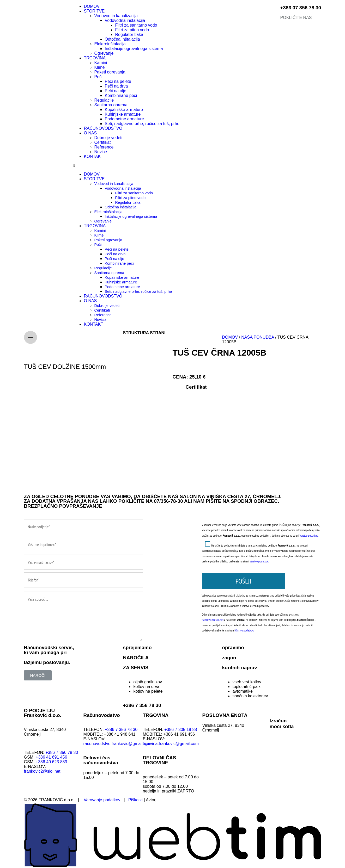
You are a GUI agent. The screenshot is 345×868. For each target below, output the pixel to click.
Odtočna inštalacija (122, 39)
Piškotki (135, 800)
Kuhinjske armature (123, 114)
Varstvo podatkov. (309, 535)
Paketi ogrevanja (110, 72)
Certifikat (196, 387)
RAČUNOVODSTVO (103, 128)
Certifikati (103, 142)
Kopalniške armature (124, 110)
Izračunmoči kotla (282, 724)
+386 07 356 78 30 (301, 8)
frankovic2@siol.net (213, 620)
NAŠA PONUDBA (258, 337)
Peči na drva (116, 86)
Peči (98, 77)
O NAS (90, 133)
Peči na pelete (118, 81)
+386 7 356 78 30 (142, 705)
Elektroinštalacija (110, 44)
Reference (104, 147)
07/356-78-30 (168, 501)
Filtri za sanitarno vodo (136, 25)
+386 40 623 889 (52, 762)
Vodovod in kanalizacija (116, 16)
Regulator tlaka (129, 35)
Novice (101, 152)
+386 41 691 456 (52, 757)
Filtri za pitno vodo (132, 30)
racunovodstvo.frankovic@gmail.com (118, 744)
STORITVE (94, 11)
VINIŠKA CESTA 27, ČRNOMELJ (243, 496)
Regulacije (104, 100)
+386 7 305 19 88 (181, 730)
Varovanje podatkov (102, 800)
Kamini (101, 63)
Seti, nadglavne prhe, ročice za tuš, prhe (142, 124)
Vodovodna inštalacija (125, 20)
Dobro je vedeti (108, 138)
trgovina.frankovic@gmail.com (171, 744)
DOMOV (92, 6)
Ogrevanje (104, 53)
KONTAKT (93, 156)
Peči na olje (115, 91)
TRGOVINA (95, 58)
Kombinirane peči (121, 95)
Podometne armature (124, 119)
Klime (99, 67)
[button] (172, 165)
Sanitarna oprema (111, 105)
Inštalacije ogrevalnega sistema (134, 49)
